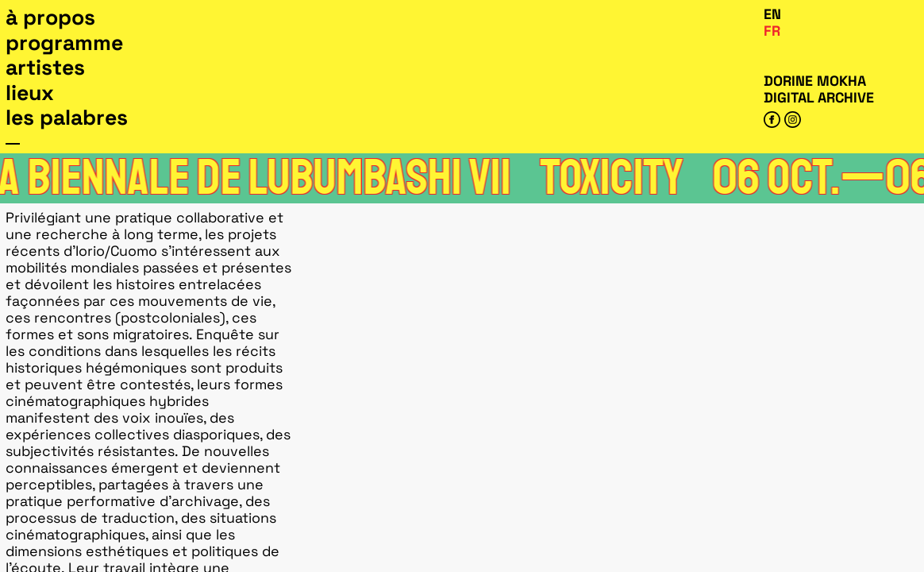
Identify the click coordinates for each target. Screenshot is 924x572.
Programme (64, 43)
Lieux (30, 93)
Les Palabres (67, 118)
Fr (772, 31)
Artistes (45, 68)
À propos (50, 17)
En (772, 14)
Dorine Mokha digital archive (819, 89)
